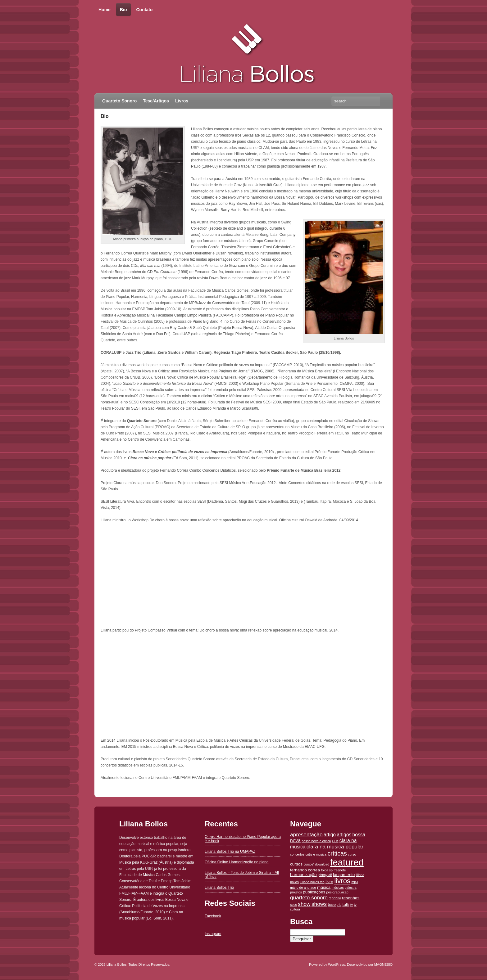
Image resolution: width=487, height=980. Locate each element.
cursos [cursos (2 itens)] (296, 864)
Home (105, 10)
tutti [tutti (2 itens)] (346, 904)
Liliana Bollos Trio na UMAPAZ (230, 852)
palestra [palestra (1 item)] (351, 888)
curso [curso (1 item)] (352, 854)
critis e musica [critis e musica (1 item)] (316, 854)
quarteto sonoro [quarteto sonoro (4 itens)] (309, 897)
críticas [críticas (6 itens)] (337, 853)
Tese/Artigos (156, 101)
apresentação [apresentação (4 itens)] (306, 834)
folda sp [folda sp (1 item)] (327, 870)
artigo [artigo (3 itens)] (330, 835)
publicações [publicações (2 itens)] (314, 892)
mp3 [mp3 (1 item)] (355, 882)
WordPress (336, 964)
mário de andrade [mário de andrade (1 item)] (303, 888)
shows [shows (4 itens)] (319, 904)
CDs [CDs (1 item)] (335, 841)
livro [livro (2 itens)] (329, 882)
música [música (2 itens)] (324, 887)
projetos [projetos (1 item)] (296, 892)
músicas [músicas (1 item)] (337, 888)
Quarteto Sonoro (119, 101)
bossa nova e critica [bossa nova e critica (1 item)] (316, 841)
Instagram (213, 934)
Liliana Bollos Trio (219, 888)
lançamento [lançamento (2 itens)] (344, 875)
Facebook (213, 916)
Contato (144, 10)
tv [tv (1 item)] (352, 905)
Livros (182, 101)
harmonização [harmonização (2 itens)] (303, 875)
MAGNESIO (383, 964)
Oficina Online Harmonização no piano (237, 862)
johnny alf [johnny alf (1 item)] (325, 875)
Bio (123, 10)
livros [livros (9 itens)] (342, 881)
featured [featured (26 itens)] (347, 862)
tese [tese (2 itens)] (332, 904)
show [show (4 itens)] (304, 904)
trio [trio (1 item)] (339, 905)
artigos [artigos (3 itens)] (344, 835)
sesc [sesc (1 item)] (294, 905)
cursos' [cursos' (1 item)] (309, 864)
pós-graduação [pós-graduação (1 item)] (337, 892)
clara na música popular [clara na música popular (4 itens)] (335, 847)
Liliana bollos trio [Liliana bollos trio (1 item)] (312, 882)
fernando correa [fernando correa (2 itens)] (305, 870)
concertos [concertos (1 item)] (297, 854)
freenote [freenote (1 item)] (340, 870)
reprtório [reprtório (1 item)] (335, 898)
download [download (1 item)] (322, 864)
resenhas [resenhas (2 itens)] (351, 898)
